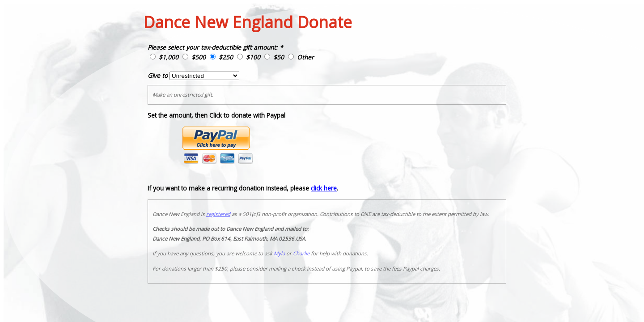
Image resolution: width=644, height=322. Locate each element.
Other (305, 57)
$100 (253, 57)
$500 (199, 57)
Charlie (301, 253)
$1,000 (169, 57)
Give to (158, 75)
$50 (279, 57)
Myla (279, 253)
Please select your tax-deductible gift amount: (213, 47)
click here (324, 188)
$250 (226, 57)
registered (218, 214)
